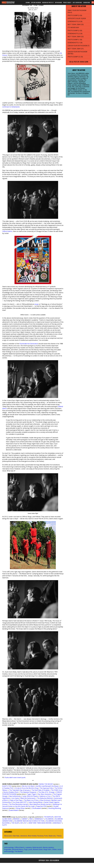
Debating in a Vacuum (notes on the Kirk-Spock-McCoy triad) (32, 805)
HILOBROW (49, 819)
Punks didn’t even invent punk (15, 777)
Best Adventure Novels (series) (40, 804)
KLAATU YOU (7, 786)
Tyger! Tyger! (32, 794)
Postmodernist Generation (29, 344)
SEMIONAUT (57, 823)
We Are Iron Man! (28, 786)
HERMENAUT (39, 819)
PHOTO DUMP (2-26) (75, 31)
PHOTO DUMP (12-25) (75, 57)
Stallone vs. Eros (45, 796)
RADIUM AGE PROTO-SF (48, 2)
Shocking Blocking (55, 808)
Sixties (54, 849)
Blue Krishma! (45, 800)
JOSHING (28, 2)
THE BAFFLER (48, 817)
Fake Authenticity (15, 796)
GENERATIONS (87, 2)
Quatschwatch (14, 810)
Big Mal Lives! (56, 800)
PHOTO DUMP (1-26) (75, 40)
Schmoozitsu (7, 802)
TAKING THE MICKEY (46, 784)
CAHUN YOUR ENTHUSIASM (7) (78, 46)
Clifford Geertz (7, 231)
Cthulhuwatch (37, 808)
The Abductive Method (45, 798)
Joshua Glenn (84, 62)
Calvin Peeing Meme (35, 802)
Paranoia (40, 836)
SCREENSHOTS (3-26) (75, 21)
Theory (59, 836)
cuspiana (28, 847)
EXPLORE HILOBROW (36, 2)
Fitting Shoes (20, 808)
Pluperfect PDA (41, 806)
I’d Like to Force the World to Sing (26, 788)
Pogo (26, 849)
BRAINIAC (17, 819)
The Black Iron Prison (31, 800)
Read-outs (52, 836)
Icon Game (15, 798)
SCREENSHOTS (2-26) (75, 34)
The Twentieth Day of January (19, 790)
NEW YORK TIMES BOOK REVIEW (40, 823)
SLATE (4, 825)
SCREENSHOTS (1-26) (75, 43)
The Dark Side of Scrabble (40, 790)
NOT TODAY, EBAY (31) (76, 49)
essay (36, 304)
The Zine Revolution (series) (18, 804)
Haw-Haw (16, 836)
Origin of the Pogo (16, 800)
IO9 (21, 823)
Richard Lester (38, 849)
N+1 (26, 823)
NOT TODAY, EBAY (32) (76, 37)
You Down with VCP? (20, 802)
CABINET (25, 819)
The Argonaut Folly (46, 788)
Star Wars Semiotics (45, 794)
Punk (46, 836)
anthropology (9, 847)
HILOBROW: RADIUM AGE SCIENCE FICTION (29, 821)
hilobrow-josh (37, 847)
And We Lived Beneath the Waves (47, 786)
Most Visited (32, 836)
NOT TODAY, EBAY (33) (76, 24)
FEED (31, 819)
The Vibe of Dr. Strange (46, 792)
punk (30, 849)
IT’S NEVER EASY (73, 27)
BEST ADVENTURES (77, 2)
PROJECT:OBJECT (67, 2)
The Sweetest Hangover (28, 792)
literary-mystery (48, 847)
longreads (8, 849)
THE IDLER (15, 823)
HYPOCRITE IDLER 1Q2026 (77, 18)
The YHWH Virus (57, 790)
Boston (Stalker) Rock (11, 792)
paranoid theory (18, 849)
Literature (23, 836)
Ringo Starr (47, 849)
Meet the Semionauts (28, 798)
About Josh (8, 836)
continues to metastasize (11, 107)
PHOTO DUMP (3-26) (75, 15)
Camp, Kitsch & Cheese (30, 796)
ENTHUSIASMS (58, 2)
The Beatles (19, 851)
